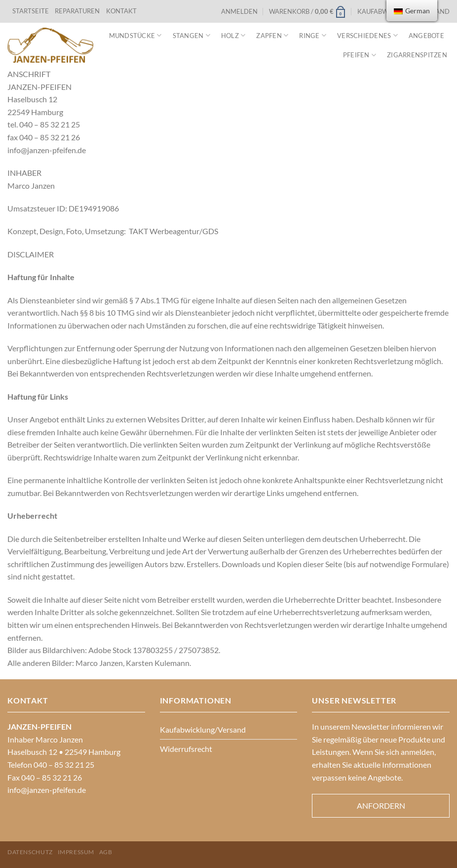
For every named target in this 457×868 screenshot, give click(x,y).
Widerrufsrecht (186, 749)
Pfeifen (360, 55)
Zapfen (272, 35)
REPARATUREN (78, 11)
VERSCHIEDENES (367, 35)
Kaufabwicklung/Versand (203, 729)
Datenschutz (30, 852)
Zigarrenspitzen (417, 55)
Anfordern (381, 806)
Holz (233, 35)
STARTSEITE (31, 11)
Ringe (313, 35)
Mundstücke (135, 35)
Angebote (426, 36)
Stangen (191, 35)
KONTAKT (121, 11)
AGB (106, 852)
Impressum (76, 852)
